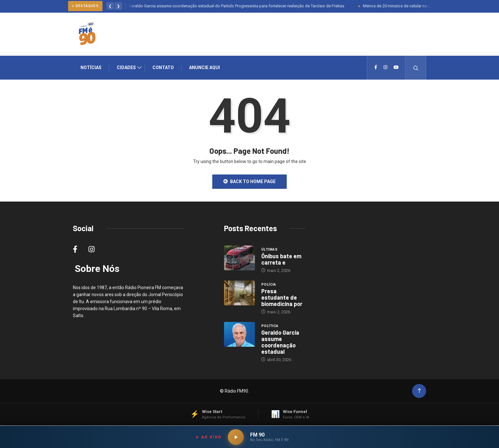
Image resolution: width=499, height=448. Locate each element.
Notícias (91, 68)
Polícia (269, 285)
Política (270, 326)
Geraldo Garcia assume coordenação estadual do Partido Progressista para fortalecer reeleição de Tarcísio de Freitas (240, 6)
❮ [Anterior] (110, 6)
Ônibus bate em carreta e (281, 260)
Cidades (126, 68)
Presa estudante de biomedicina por (282, 298)
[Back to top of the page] (419, 391)
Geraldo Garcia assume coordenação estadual (280, 342)
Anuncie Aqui (204, 68)
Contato (163, 68)
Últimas (269, 250)
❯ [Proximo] (118, 6)
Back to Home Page (250, 182)
